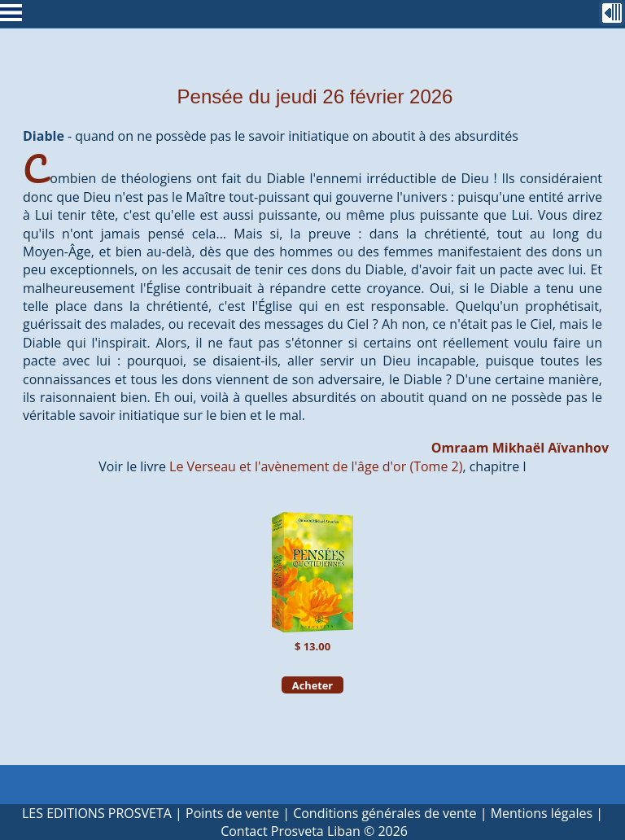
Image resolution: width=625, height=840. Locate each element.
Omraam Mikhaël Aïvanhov (520, 448)
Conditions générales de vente (385, 813)
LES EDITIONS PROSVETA (97, 813)
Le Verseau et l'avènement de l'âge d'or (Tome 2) (316, 466)
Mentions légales (542, 813)
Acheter (312, 685)
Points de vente (232, 813)
